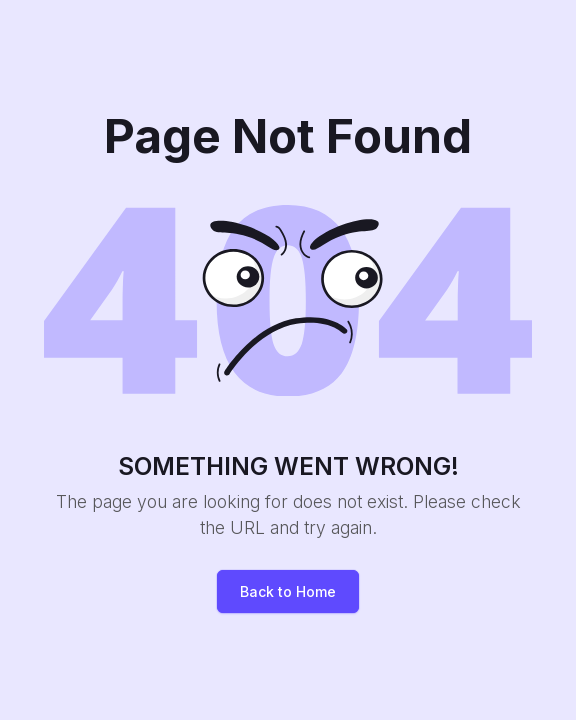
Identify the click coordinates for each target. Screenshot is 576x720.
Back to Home (288, 591)
